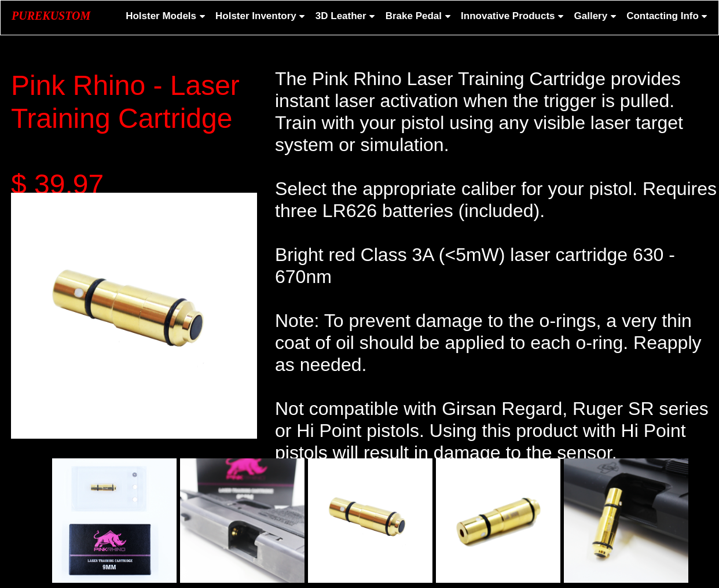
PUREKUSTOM (51, 16)
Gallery (596, 16)
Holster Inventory (261, 16)
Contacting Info (668, 16)
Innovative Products (513, 16)
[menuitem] (164, 16)
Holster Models (166, 16)
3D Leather (346, 16)
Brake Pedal (419, 16)
